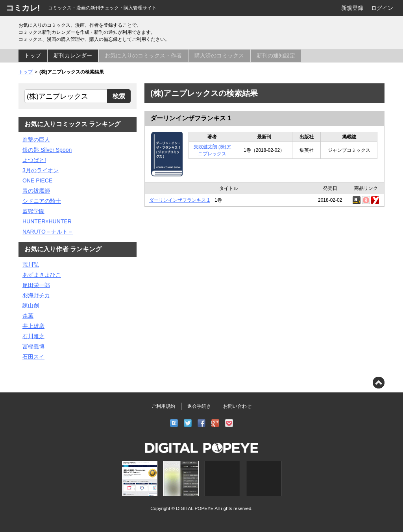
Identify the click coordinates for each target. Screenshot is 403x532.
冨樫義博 (33, 346)
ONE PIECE (37, 180)
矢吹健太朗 (205, 147)
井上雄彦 (33, 326)
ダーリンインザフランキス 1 (191, 118)
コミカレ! (23, 8)
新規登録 (352, 8)
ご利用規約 (163, 406)
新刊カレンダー (73, 55)
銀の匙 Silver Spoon (47, 150)
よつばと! (34, 160)
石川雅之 (33, 336)
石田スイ (33, 357)
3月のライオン (41, 170)
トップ (33, 55)
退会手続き (199, 406)
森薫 (28, 316)
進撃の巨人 (36, 140)
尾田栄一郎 (36, 285)
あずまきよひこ (42, 275)
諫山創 (31, 306)
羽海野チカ (36, 295)
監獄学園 (33, 211)
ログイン (382, 8)
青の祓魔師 (36, 191)
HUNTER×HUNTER (47, 221)
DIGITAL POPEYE (195, 508)
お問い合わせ (237, 406)
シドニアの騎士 (42, 201)
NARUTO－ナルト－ (48, 232)
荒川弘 (31, 265)
